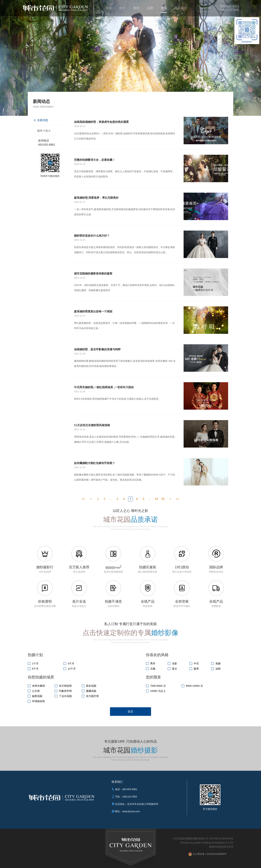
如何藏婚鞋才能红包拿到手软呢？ (95, 463)
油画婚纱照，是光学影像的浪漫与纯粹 (97, 349)
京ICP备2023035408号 (221, 838)
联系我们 (181, 8)
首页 (109, 8)
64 (157, 499)
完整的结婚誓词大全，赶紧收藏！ (95, 160)
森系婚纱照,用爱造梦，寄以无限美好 (96, 198)
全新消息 (43, 120)
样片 (122, 8)
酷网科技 (214, 847)
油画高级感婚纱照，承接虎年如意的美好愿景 (101, 122)
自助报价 (206, 8)
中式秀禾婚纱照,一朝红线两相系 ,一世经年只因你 (104, 387)
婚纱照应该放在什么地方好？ (92, 236)
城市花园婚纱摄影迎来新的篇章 (93, 274)
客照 (136, 8)
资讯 (164, 8)
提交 (130, 711)
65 (163, 499)
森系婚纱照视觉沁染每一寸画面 (93, 311)
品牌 (150, 8)
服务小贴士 (44, 131)
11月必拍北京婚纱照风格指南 (92, 425)
